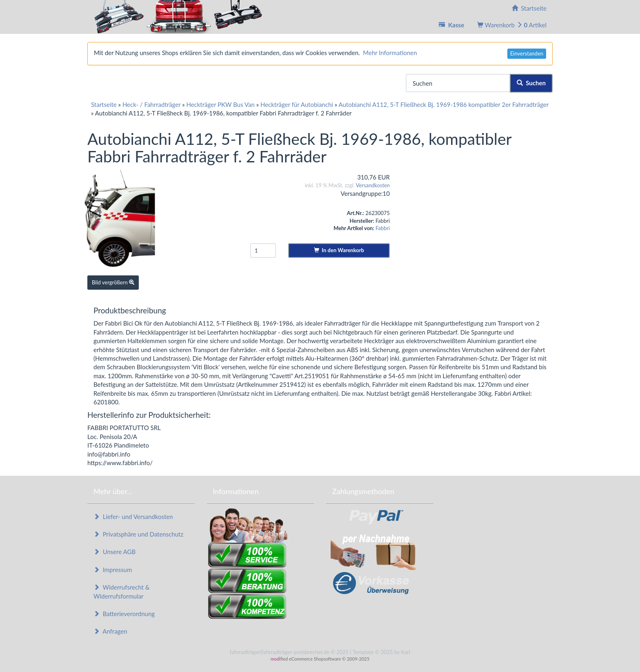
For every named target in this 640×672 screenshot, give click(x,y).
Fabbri (383, 228)
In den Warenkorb (339, 250)
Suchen (531, 83)
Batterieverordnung (124, 614)
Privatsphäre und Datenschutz (138, 534)
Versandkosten (373, 185)
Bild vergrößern (113, 282)
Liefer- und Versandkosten (133, 517)
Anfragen (110, 631)
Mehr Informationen (390, 53)
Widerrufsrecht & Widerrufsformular (121, 591)
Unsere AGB (114, 552)
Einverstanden (527, 53)
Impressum (113, 570)
